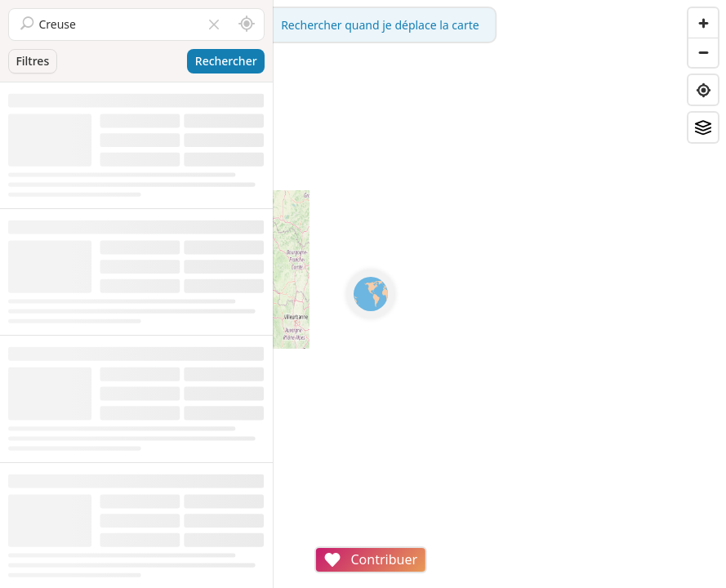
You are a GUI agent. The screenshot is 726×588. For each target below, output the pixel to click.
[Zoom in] (703, 23)
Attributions (387, 579)
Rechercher (226, 61)
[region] (500, 294)
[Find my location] (703, 90)
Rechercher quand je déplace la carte (500, 25)
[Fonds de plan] (703, 127)
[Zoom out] (703, 52)
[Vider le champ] (214, 24)
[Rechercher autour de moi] (247, 24)
